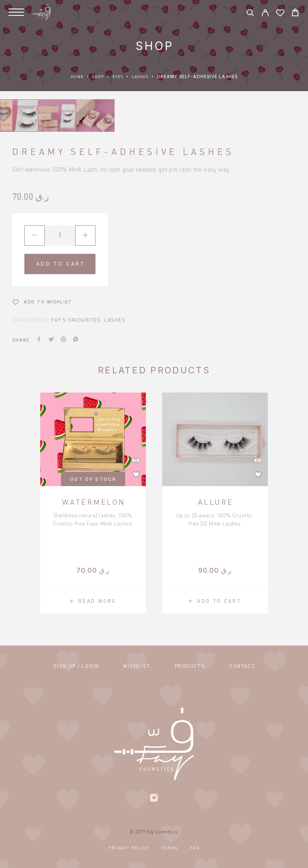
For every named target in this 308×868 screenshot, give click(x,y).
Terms (169, 848)
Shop (98, 76)
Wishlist (137, 666)
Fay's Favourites (76, 320)
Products (190, 666)
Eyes (118, 76)
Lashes (140, 76)
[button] (215, 601)
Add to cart (61, 264)
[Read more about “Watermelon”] (93, 601)
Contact (242, 666)
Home (77, 76)
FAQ (194, 848)
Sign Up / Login (76, 666)
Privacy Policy (129, 848)
